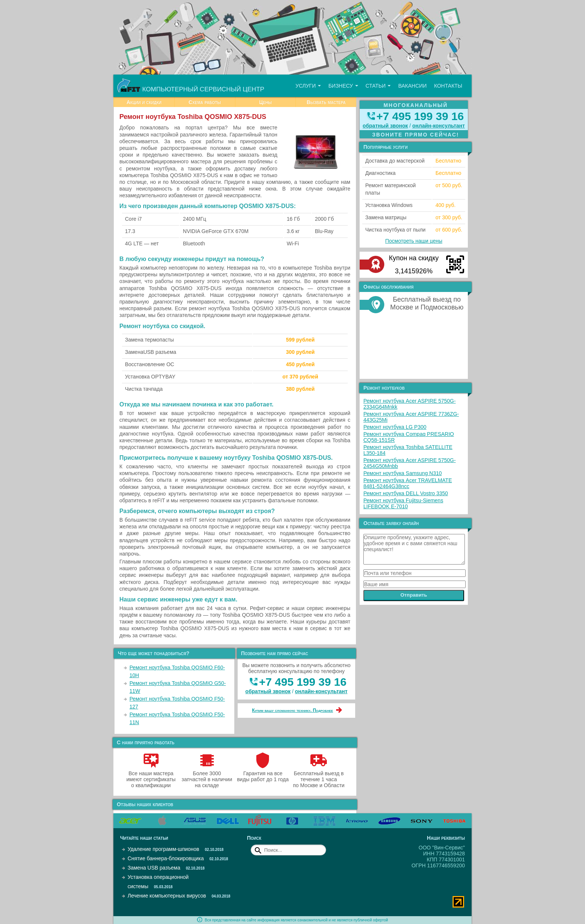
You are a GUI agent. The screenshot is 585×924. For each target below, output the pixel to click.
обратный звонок (268, 691)
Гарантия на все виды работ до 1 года (263, 773)
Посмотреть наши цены (414, 241)
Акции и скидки (144, 102)
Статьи (378, 86)
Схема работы (205, 102)
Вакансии (412, 86)
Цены (265, 102)
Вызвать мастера (326, 102)
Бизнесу (343, 86)
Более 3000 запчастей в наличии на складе (207, 776)
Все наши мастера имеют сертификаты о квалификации (151, 776)
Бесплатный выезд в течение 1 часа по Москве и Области (319, 776)
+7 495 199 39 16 (303, 682)
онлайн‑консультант (321, 691)
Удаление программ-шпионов (163, 849)
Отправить (414, 595)
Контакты (448, 86)
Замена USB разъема (154, 868)
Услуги (308, 86)
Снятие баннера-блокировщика (166, 858)
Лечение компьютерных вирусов (167, 896)
